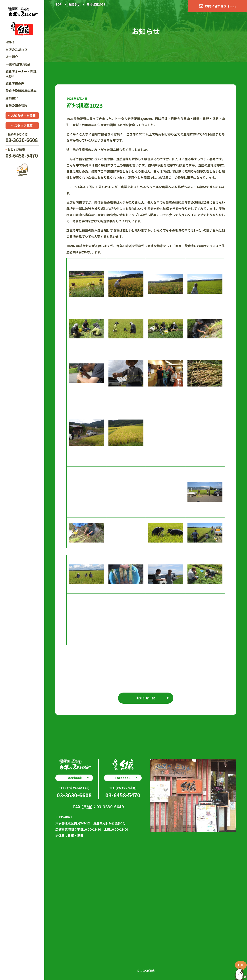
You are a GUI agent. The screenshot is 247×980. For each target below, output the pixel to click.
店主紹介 (12, 57)
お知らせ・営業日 (23, 115)
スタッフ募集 (23, 125)
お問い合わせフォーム (220, 6)
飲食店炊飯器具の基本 (21, 91)
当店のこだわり (16, 49)
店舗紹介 (12, 98)
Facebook (74, 778)
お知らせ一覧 (146, 698)
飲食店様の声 (15, 83)
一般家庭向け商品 (18, 64)
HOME (10, 42)
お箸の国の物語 (16, 105)
